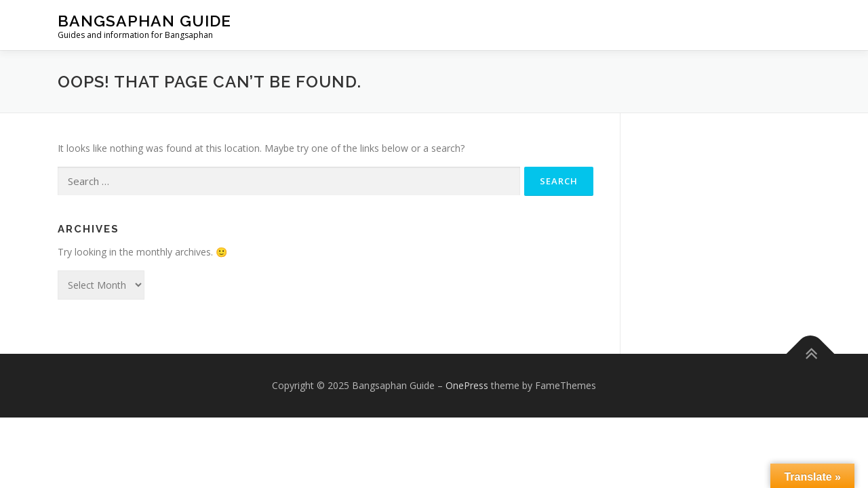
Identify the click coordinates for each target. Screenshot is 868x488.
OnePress (467, 385)
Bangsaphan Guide (144, 21)
